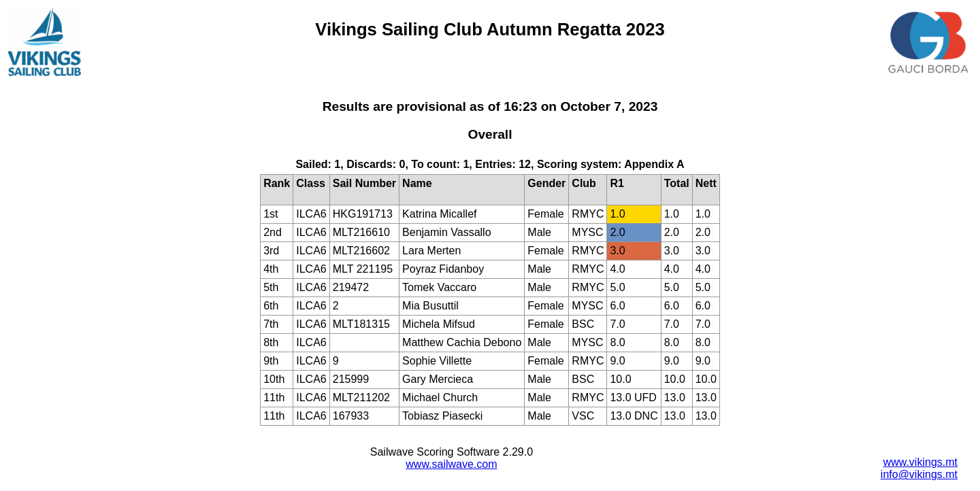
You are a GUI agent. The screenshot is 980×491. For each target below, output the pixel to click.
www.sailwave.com (451, 464)
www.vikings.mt (920, 462)
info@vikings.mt (919, 474)
